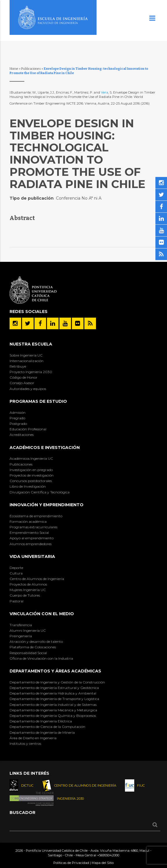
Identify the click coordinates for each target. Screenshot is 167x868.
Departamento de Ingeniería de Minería (42, 732)
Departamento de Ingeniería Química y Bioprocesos (53, 716)
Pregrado (17, 418)
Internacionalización (27, 361)
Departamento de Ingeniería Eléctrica (41, 721)
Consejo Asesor (22, 383)
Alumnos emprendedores (31, 544)
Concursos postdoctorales (31, 481)
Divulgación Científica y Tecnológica (40, 492)
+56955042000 (108, 855)
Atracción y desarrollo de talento (36, 641)
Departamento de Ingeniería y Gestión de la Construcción (57, 682)
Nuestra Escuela (31, 344)
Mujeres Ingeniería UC (28, 590)
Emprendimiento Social (29, 533)
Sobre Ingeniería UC (26, 355)
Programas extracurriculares (33, 527)
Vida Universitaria (32, 556)
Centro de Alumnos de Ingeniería (37, 579)
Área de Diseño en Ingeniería (33, 738)
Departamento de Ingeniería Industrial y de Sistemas (53, 705)
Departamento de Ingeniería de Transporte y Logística (54, 699)
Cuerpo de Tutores (25, 595)
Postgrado (18, 424)
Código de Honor (23, 377)
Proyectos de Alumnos (28, 584)
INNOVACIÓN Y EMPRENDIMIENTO (47, 505)
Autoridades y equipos (28, 389)
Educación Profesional (28, 429)
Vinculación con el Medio (42, 614)
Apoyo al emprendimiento (32, 538)
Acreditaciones (22, 435)
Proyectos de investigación (32, 475)
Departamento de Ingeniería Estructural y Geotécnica (54, 688)
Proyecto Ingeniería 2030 (31, 372)
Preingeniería (21, 636)
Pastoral (17, 601)
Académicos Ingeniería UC (31, 458)
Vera (105, 92)
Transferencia (21, 625)
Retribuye (18, 366)
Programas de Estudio (38, 401)
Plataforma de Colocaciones (33, 647)
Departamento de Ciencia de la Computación (47, 727)
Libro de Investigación (28, 486)
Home (14, 69)
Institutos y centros (25, 743)
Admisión (18, 412)
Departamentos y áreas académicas (55, 671)
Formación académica (28, 521)
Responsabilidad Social (28, 653)
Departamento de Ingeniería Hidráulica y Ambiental (53, 693)
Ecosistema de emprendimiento (36, 516)
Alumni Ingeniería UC (28, 630)
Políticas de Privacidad (71, 863)
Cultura (16, 573)
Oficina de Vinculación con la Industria (41, 658)
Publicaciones (31, 69)
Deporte (16, 568)
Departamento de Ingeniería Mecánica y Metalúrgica (53, 710)
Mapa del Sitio (103, 863)
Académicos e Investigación (45, 448)
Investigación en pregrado (31, 470)
